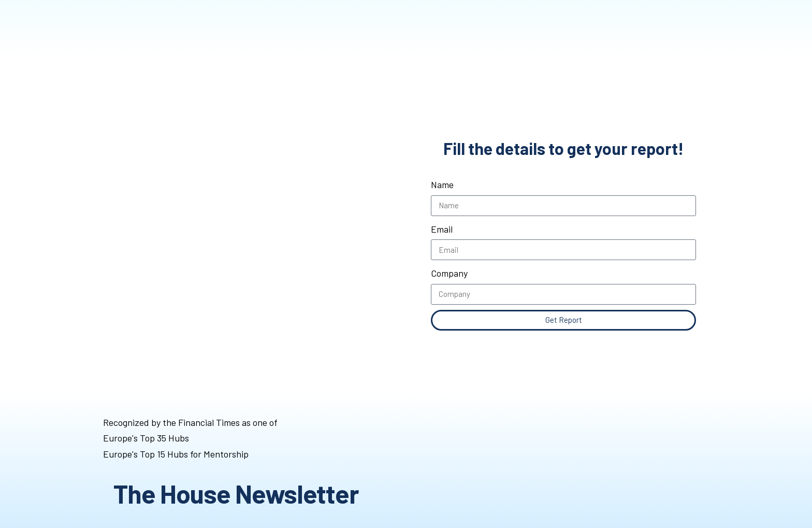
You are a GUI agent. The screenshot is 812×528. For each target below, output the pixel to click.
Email (442, 229)
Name (442, 184)
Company (449, 273)
